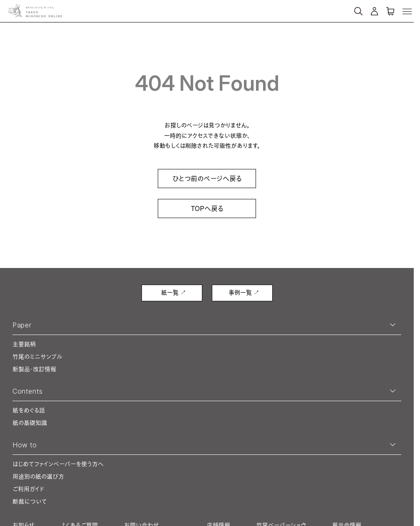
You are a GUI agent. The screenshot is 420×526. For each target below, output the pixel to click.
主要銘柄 (24, 344)
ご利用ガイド (28, 489)
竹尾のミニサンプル (37, 356)
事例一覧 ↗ (244, 292)
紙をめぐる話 (29, 410)
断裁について (30, 501)
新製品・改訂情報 (34, 369)
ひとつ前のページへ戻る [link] (207, 179)
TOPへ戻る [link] (207, 208)
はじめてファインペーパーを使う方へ (58, 464)
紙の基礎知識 (30, 423)
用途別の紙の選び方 (38, 476)
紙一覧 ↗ (174, 292)
